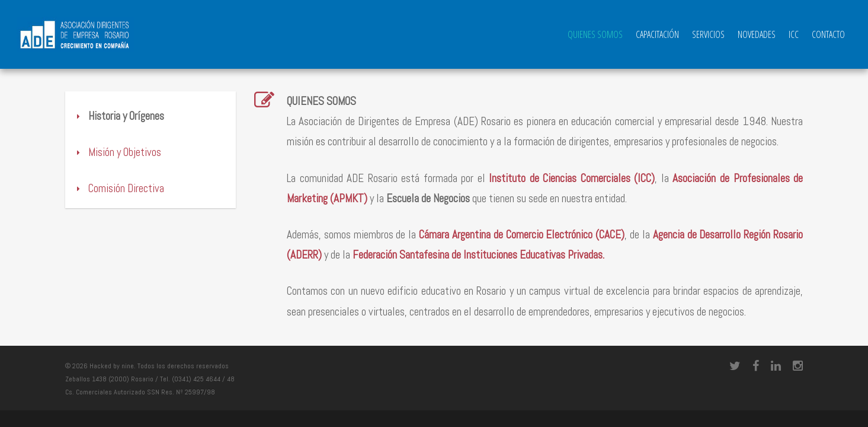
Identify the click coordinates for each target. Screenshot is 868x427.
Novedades (757, 34)
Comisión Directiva (106, 188)
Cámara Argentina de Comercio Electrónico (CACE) (522, 235)
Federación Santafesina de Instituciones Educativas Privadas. (478, 255)
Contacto (828, 34)
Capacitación (657, 34)
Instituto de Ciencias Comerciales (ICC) (572, 178)
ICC (794, 34)
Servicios (708, 34)
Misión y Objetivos (105, 152)
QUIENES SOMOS (595, 34)
